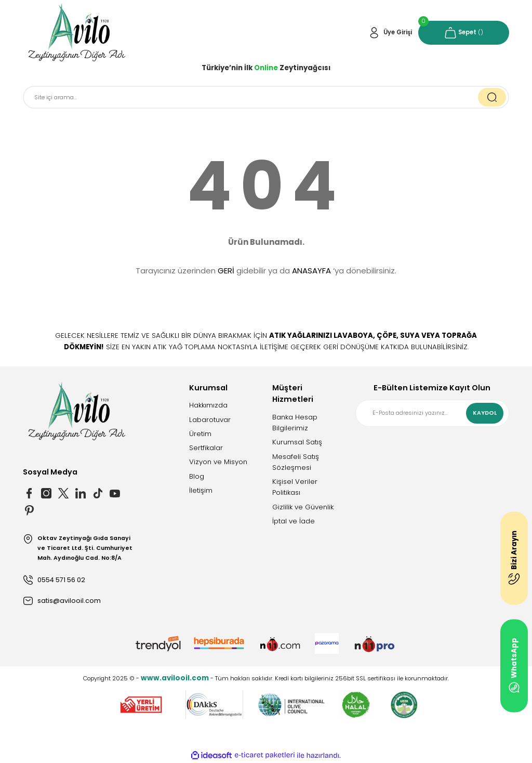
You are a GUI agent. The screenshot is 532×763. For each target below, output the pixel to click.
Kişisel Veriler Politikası (295, 487)
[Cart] (464, 33)
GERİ (226, 271)
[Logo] (77, 33)
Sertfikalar (206, 448)
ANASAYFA (311, 271)
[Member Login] (390, 33)
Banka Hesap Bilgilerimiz (295, 423)
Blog (197, 476)
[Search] (266, 97)
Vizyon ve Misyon (218, 462)
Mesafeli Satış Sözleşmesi (296, 462)
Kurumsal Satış (297, 442)
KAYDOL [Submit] (484, 413)
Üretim (200, 434)
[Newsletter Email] (432, 413)
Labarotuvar (210, 420)
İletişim (201, 490)
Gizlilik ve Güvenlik (303, 507)
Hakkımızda (208, 405)
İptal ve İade (294, 521)
